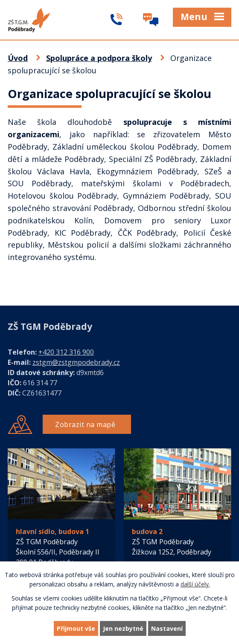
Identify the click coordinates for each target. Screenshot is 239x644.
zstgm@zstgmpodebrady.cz (76, 362)
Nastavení (167, 628)
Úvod (18, 58)
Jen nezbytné (123, 628)
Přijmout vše (76, 628)
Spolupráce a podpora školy (99, 58)
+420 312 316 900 (66, 352)
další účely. (195, 585)
